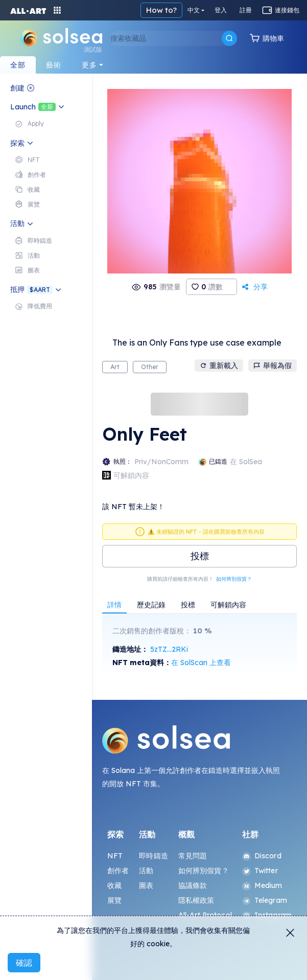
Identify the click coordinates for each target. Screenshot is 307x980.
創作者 (118, 871)
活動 (146, 871)
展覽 (114, 900)
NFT (115, 856)
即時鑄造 (153, 856)
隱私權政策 (196, 900)
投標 (200, 556)
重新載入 (219, 366)
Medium (262, 885)
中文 (194, 10)
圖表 (146, 885)
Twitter (260, 871)
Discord (262, 856)
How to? (161, 10)
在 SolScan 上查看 (201, 663)
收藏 (114, 885)
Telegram (265, 900)
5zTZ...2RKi (169, 649)
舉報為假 (273, 366)
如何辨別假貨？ (234, 579)
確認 (24, 963)
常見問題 (193, 856)
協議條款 (193, 885)
